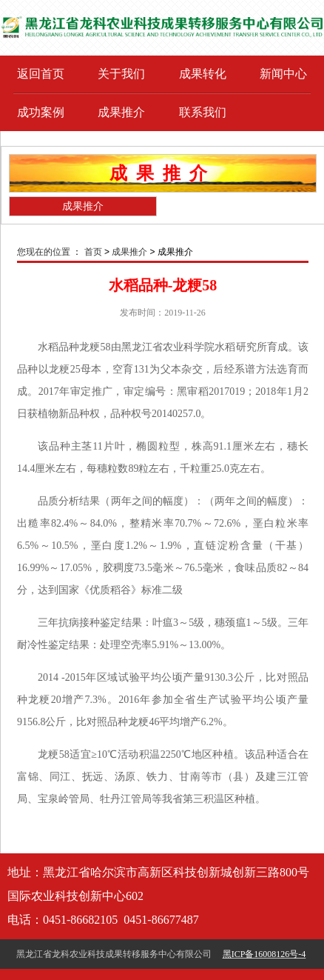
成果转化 (203, 74)
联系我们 (203, 112)
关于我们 (121, 74)
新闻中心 (283, 74)
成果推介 (121, 112)
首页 (93, 252)
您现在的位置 (44, 252)
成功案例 (41, 112)
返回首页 (41, 74)
